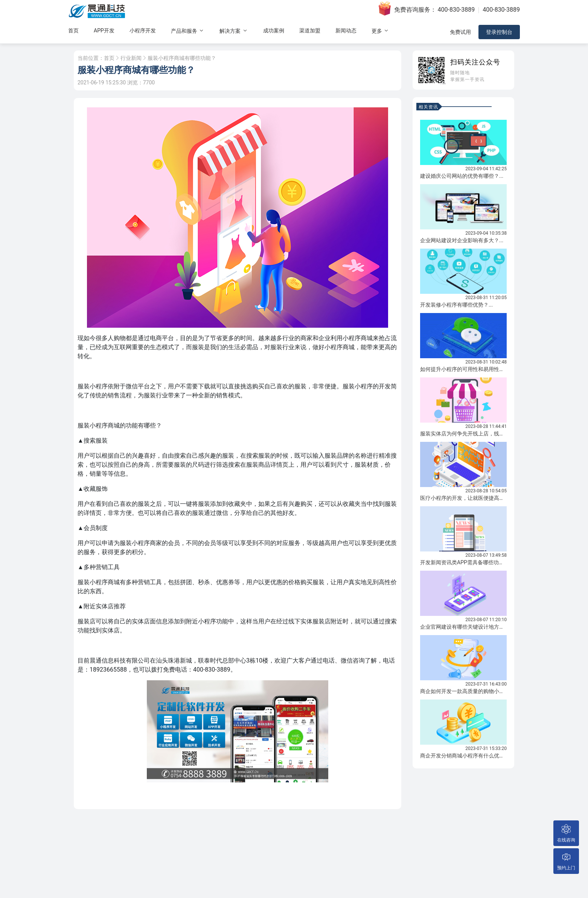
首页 (73, 31)
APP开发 (104, 31)
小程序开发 (143, 31)
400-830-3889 (456, 10)
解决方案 (234, 31)
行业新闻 (131, 58)
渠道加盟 (310, 31)
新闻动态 (346, 31)
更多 (380, 31)
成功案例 (274, 31)
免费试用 (460, 32)
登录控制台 (499, 32)
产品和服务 (188, 31)
